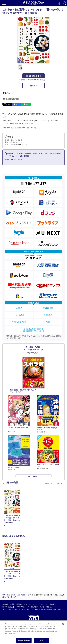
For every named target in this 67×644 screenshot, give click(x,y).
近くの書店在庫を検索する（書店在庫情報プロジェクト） (33, 330)
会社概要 (5, 604)
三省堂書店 (48, 315)
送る (27, 104)
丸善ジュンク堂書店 (19, 322)
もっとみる (32, 476)
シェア (18, 104)
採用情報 (19, 604)
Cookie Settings (24, 640)
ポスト (8, 104)
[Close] (63, 624)
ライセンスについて (41, 604)
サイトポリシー (24, 609)
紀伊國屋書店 (48, 308)
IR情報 (12, 604)
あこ (8, 93)
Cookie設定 (35, 609)
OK (42, 640)
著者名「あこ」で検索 (52, 483)
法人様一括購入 (8, 607)
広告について (28, 604)
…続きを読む (29, 123)
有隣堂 (48, 322)
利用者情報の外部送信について (51, 609)
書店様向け (53, 604)
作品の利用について (37, 607)
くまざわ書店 (19, 315)
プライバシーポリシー (10, 609)
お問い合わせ (50, 607)
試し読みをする (33, 76)
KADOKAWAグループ (22, 607)
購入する (33, 86)
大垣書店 (19, 308)
